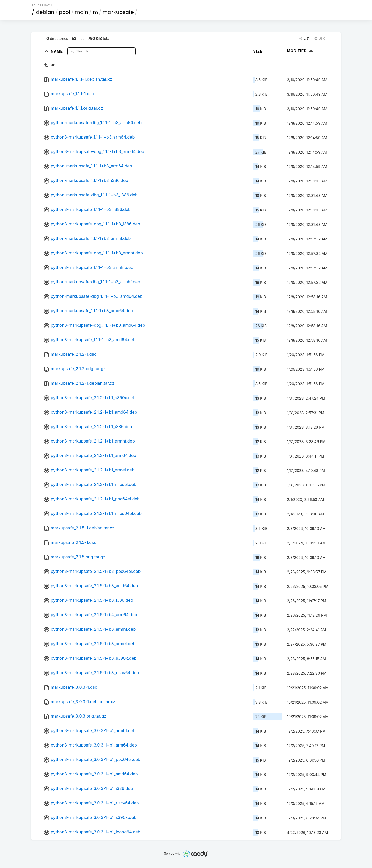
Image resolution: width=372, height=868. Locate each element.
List (304, 38)
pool (65, 12)
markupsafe (118, 12)
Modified (301, 51)
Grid (319, 38)
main (81, 12)
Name (57, 51)
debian (45, 12)
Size (258, 51)
